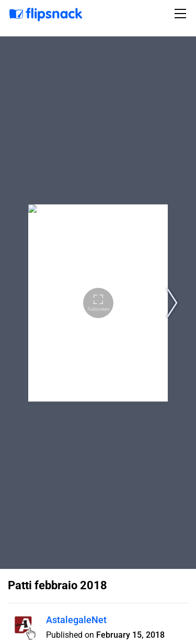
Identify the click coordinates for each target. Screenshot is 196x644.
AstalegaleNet (76, 620)
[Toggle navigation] (182, 14)
